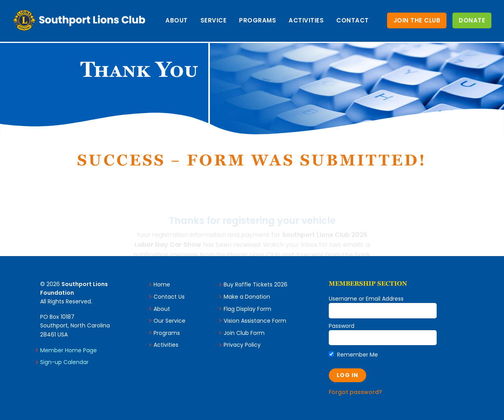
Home (162, 284)
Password (342, 326)
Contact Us (169, 297)
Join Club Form (244, 333)
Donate (472, 20)
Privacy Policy (242, 345)
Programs (258, 20)
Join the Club (417, 20)
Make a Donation (247, 297)
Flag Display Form (247, 309)
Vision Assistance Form (255, 321)
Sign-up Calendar (64, 362)
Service (214, 20)
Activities (306, 20)
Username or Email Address (366, 299)
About (177, 20)
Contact (353, 20)
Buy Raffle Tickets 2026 (256, 284)
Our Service (170, 321)
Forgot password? (355, 392)
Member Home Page (69, 350)
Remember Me (353, 355)
